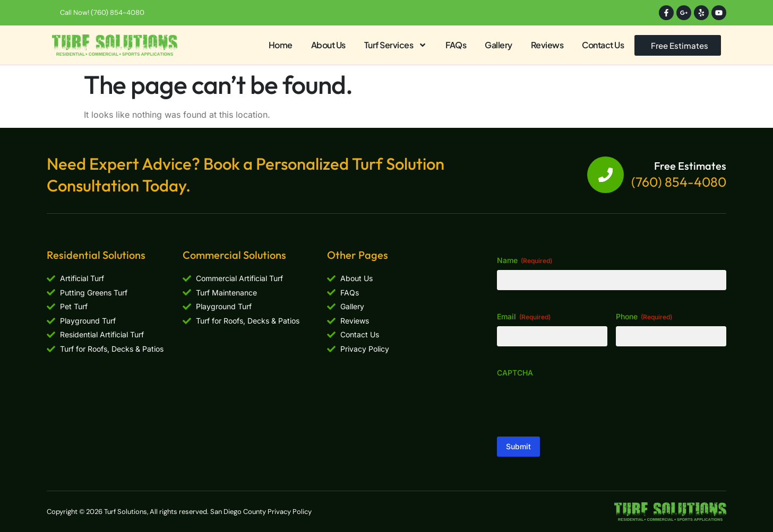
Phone (644, 317)
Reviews (547, 45)
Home (281, 45)
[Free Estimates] (605, 175)
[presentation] (578, 403)
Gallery (499, 45)
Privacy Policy (290, 512)
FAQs (456, 45)
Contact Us (603, 45)
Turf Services (396, 45)
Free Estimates (690, 166)
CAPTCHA (515, 373)
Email (524, 317)
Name (525, 260)
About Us (328, 45)
